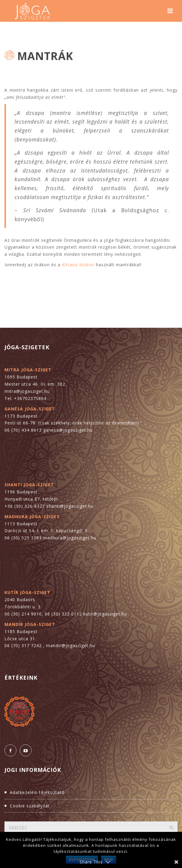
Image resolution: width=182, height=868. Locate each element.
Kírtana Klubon (79, 265)
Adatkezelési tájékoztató (37, 792)
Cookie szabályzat (30, 806)
